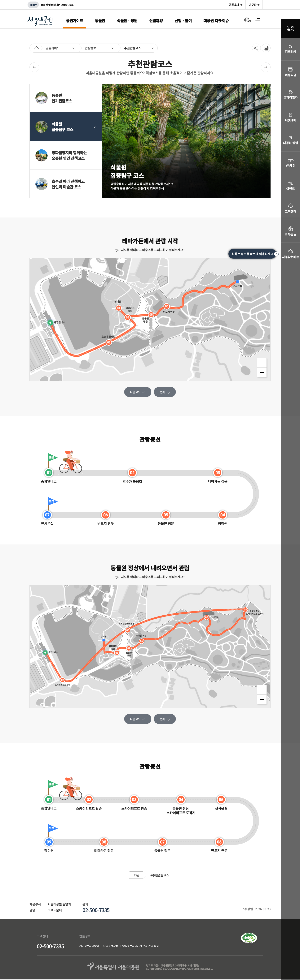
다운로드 (135, 392)
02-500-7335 (50, 946)
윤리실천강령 (113, 946)
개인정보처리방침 (90, 946)
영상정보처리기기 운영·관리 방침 (145, 946)
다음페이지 (266, 67)
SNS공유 (255, 48)
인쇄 (265, 46)
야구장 (253, 5)
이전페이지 (34, 67)
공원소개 (234, 5)
